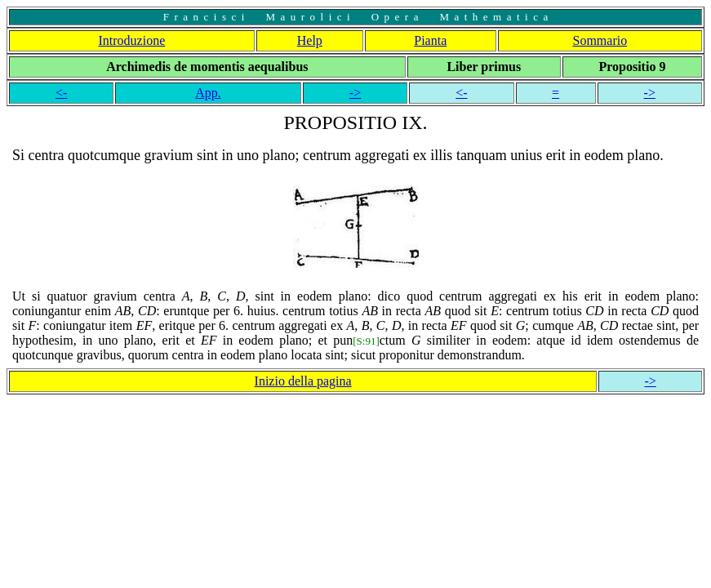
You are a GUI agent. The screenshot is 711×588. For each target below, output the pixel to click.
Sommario (600, 40)
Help (310, 40)
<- (61, 93)
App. (208, 93)
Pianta (430, 40)
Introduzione (132, 40)
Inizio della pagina (303, 381)
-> (355, 93)
